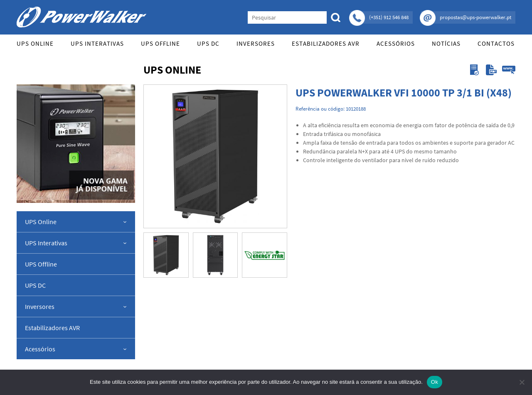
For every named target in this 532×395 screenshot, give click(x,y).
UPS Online (35, 43)
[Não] (522, 382)
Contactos (496, 43)
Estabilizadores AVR (326, 43)
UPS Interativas (97, 43)
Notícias (446, 43)
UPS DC (208, 43)
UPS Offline (160, 43)
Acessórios (396, 43)
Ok (435, 382)
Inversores (256, 43)
